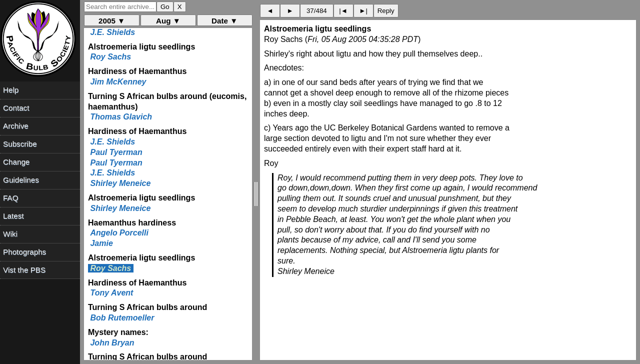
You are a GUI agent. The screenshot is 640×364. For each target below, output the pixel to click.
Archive (16, 126)
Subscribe (20, 144)
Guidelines (21, 180)
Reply (386, 11)
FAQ (10, 198)
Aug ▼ (168, 21)
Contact (16, 108)
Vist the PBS (24, 270)
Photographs (24, 252)
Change (16, 162)
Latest (13, 216)
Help (11, 90)
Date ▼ (224, 21)
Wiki (10, 234)
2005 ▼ (112, 21)
